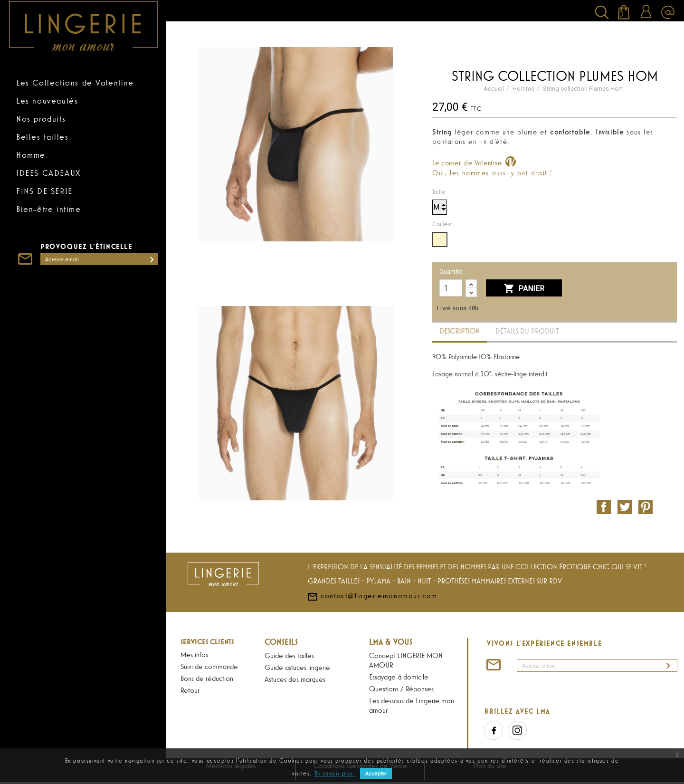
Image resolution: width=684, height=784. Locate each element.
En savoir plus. (335, 774)
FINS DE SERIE (44, 191)
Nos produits (41, 119)
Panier (524, 289)
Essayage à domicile (399, 677)
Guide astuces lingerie (297, 667)
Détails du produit (527, 331)
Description (460, 331)
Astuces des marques (295, 679)
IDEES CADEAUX (48, 173)
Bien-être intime (49, 209)
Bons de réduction (207, 678)
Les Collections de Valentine (75, 83)
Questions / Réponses (401, 688)
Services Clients (207, 641)
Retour (190, 690)
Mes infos (194, 654)
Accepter (376, 774)
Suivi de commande (209, 666)
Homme (31, 155)
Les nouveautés (47, 101)
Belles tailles (42, 137)
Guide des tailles (289, 655)
